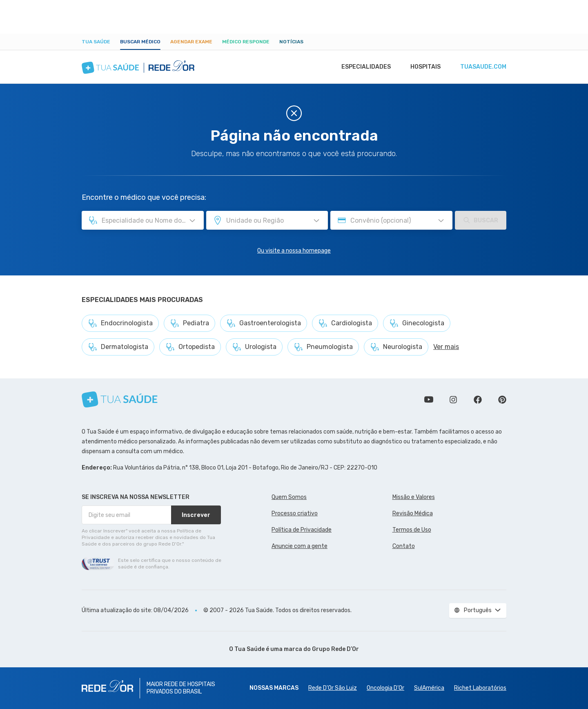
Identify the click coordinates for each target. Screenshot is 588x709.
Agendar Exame (191, 42)
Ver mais (446, 347)
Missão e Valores (414, 497)
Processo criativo (295, 513)
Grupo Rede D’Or (335, 649)
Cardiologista (345, 323)
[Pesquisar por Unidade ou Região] (316, 221)
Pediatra (189, 323)
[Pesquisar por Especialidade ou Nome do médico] (192, 221)
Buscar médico (140, 42)
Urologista (254, 347)
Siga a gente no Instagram (453, 400)
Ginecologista (417, 323)
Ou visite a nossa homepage (294, 251)
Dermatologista (118, 347)
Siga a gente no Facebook (478, 400)
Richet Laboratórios (480, 688)
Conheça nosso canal (429, 400)
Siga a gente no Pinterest (502, 400)
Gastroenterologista (264, 323)
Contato (404, 546)
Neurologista (396, 347)
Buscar (481, 220)
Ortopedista (190, 347)
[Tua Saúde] (120, 399)
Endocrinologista (120, 323)
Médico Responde (246, 42)
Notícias (291, 42)
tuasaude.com (483, 67)
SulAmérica (429, 688)
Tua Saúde (96, 42)
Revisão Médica (413, 513)
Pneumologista (323, 347)
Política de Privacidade (302, 530)
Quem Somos (289, 497)
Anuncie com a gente (300, 546)
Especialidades (362, 67)
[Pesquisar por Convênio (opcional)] (441, 221)
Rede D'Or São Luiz (333, 688)
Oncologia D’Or (385, 688)
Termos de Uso (412, 530)
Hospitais (423, 67)
